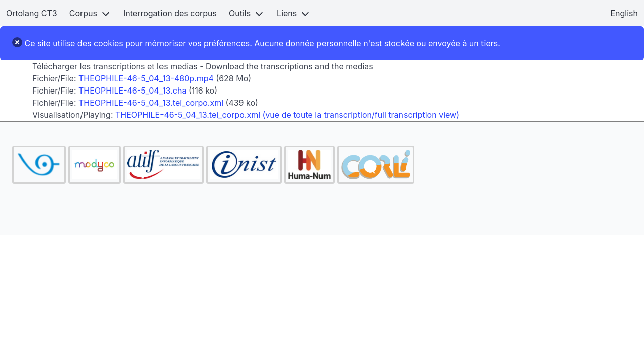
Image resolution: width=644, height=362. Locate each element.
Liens (287, 13)
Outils (240, 13)
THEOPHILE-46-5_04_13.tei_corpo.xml (151, 103)
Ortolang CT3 (32, 13)
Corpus (83, 13)
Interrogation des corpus (170, 13)
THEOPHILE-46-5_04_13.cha (132, 90)
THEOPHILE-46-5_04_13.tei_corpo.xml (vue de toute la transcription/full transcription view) (287, 115)
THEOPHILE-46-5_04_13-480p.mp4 (146, 78)
